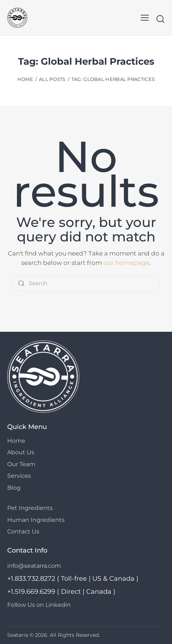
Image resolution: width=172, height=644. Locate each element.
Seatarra (18, 635)
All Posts (52, 79)
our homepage (126, 263)
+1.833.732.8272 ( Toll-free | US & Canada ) (73, 579)
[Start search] (160, 19)
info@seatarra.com (34, 566)
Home (25, 79)
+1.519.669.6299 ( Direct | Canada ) (61, 592)
